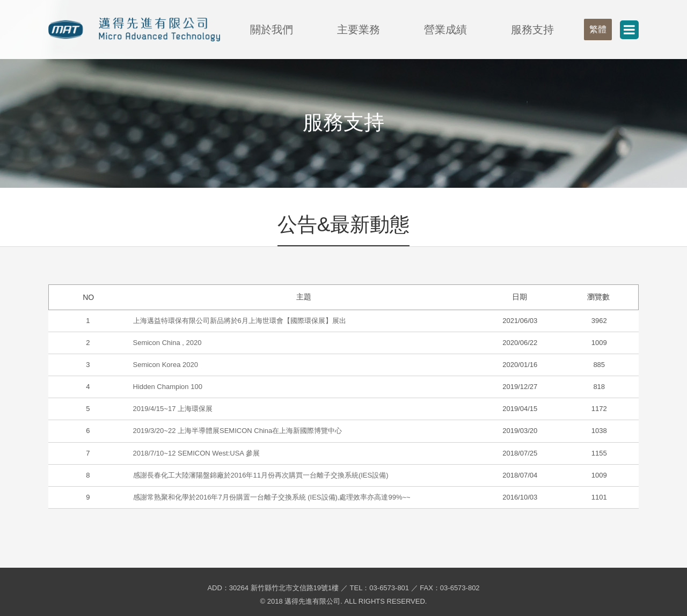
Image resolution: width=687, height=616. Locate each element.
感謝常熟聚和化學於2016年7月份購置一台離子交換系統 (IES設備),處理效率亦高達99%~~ (272, 497)
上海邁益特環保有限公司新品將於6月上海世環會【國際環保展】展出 (240, 321)
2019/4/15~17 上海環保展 (173, 409)
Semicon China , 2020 (167, 343)
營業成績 (445, 30)
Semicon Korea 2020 (166, 365)
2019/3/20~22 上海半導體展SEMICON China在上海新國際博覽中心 (238, 431)
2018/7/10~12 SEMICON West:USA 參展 (196, 453)
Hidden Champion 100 (168, 387)
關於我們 (272, 30)
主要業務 (359, 30)
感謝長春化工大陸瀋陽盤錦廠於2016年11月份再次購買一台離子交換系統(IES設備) (261, 475)
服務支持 (532, 30)
